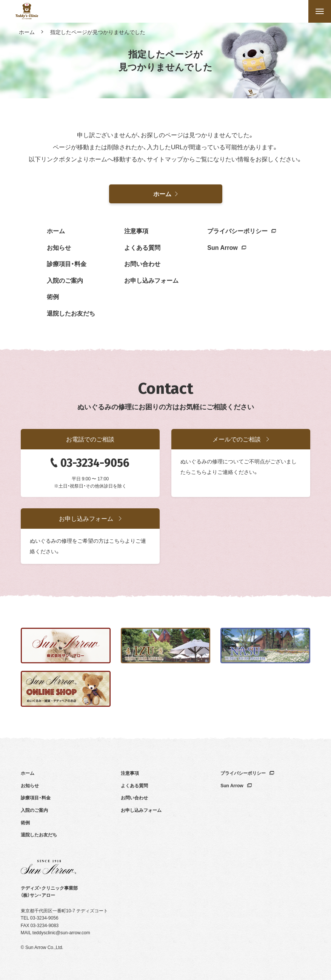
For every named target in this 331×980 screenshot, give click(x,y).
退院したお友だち (71, 313)
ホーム (27, 32)
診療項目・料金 (67, 263)
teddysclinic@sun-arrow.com (61, 932)
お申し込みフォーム (151, 280)
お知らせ (59, 247)
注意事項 (136, 231)
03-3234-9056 (95, 463)
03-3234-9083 (45, 925)
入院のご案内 (65, 280)
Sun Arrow (226, 247)
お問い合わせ (142, 263)
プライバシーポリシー (242, 231)
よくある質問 (142, 247)
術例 (53, 296)
